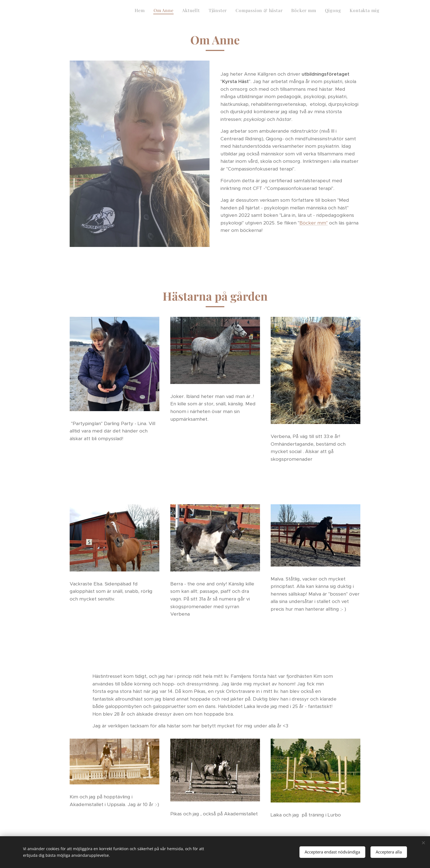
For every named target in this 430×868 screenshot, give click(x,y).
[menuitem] (320, 11)
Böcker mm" (314, 223)
